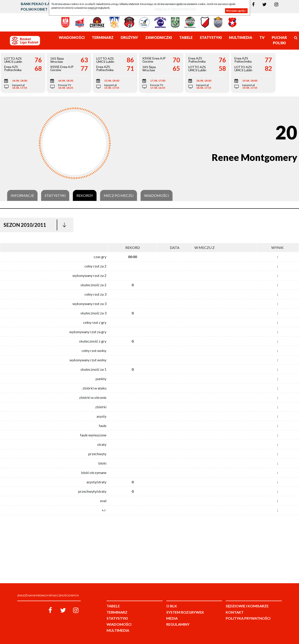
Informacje (22, 196)
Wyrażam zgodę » (236, 11)
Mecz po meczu (119, 196)
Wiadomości (157, 196)
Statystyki (55, 196)
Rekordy (85, 196)
